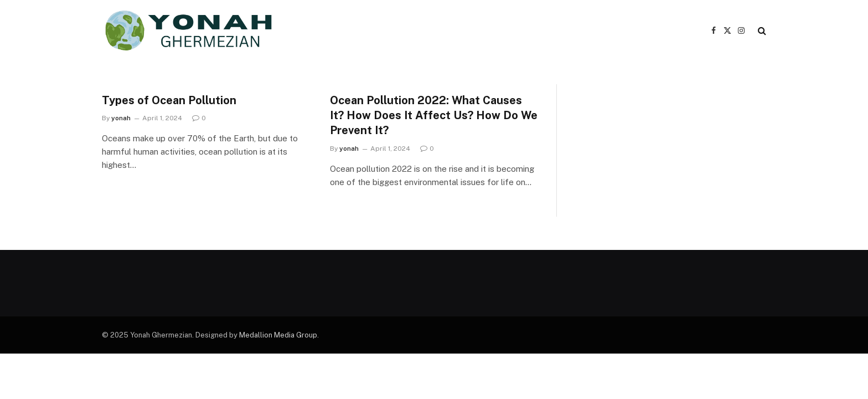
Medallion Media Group (278, 335)
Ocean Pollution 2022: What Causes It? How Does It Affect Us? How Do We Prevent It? (434, 115)
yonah (121, 118)
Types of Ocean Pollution (169, 100)
